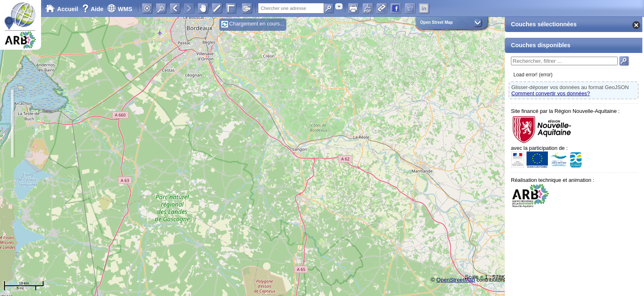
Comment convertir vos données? (551, 93)
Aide (94, 9)
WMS (120, 9)
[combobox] (339, 6)
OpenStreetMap (456, 280)
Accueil (62, 9)
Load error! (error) (533, 75)
